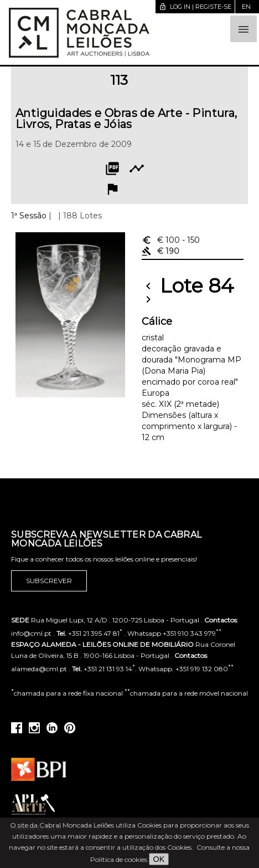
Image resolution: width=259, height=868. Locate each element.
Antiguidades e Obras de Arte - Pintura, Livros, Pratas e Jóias (126, 119)
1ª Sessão (29, 216)
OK (159, 859)
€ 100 (171, 240)
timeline (137, 169)
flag (112, 189)
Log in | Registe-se (195, 7)
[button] (244, 29)
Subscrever (49, 581)
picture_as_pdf (112, 169)
